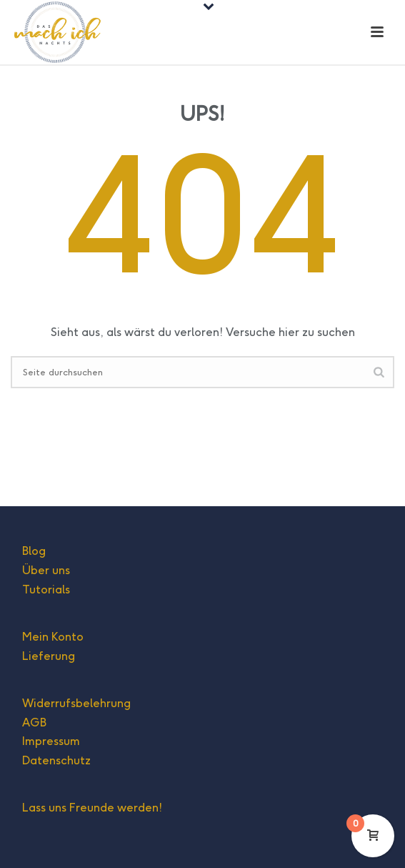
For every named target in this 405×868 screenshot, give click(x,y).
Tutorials (46, 590)
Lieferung (49, 656)
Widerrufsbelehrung (76, 703)
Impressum (51, 741)
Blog (34, 551)
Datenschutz (56, 760)
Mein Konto (53, 637)
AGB (34, 722)
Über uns (46, 570)
